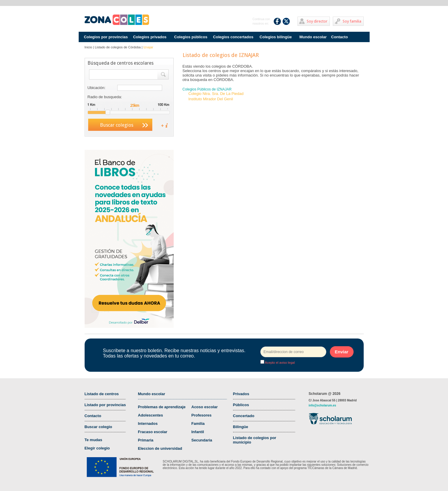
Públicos (241, 405)
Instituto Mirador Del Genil (211, 99)
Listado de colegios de (118, 47)
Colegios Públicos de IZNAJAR (207, 89)
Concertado (244, 416)
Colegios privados (150, 37)
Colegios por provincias (106, 37)
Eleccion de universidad (160, 448)
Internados (148, 424)
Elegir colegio (97, 448)
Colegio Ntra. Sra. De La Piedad (216, 94)
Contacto (339, 37)
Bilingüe (241, 427)
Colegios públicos (191, 37)
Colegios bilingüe (276, 37)
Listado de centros (102, 394)
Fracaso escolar (153, 432)
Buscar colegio (98, 427)
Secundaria (202, 440)
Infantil (198, 432)
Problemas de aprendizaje (162, 407)
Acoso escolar (205, 407)
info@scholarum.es (323, 405)
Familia (198, 424)
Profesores (202, 415)
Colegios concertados (233, 37)
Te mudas (94, 440)
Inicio (88, 47)
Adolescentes (151, 415)
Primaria (146, 440)
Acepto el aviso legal (280, 363)
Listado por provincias (105, 405)
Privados (241, 394)
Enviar (342, 352)
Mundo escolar (313, 37)
